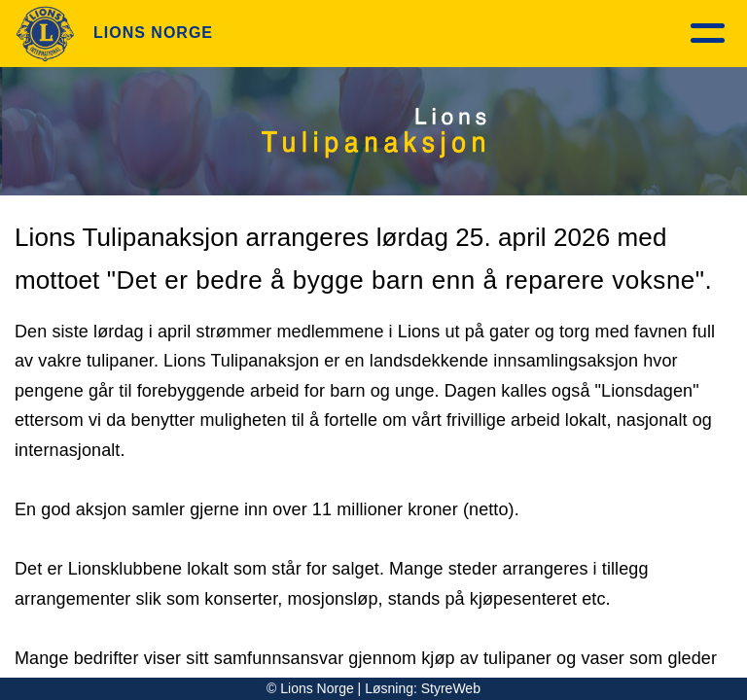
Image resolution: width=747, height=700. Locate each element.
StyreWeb (451, 688)
